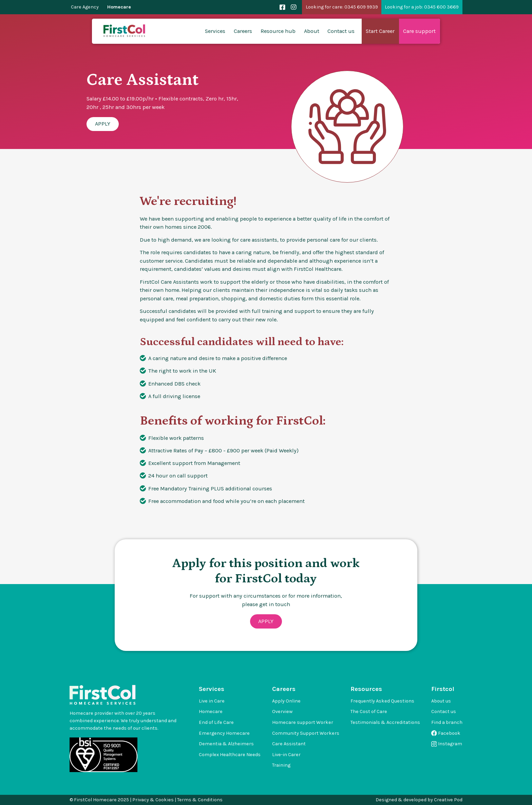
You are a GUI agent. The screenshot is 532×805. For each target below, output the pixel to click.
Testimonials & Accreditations (385, 722)
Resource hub (278, 31)
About (312, 31)
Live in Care (212, 701)
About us (441, 701)
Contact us (341, 31)
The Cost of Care (369, 712)
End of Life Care (216, 722)
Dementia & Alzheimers (226, 744)
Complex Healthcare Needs (230, 755)
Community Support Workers (306, 733)
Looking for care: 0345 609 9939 (342, 7)
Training (281, 765)
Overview (282, 712)
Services (215, 31)
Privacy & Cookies (153, 800)
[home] (125, 31)
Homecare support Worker (303, 722)
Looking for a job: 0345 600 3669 (422, 7)
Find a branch (447, 722)
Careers (243, 31)
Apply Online (286, 701)
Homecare (119, 7)
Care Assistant (289, 744)
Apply (103, 124)
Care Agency (85, 7)
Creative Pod (448, 800)
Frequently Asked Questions (382, 701)
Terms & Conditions (200, 800)
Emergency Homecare (224, 733)
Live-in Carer (286, 755)
